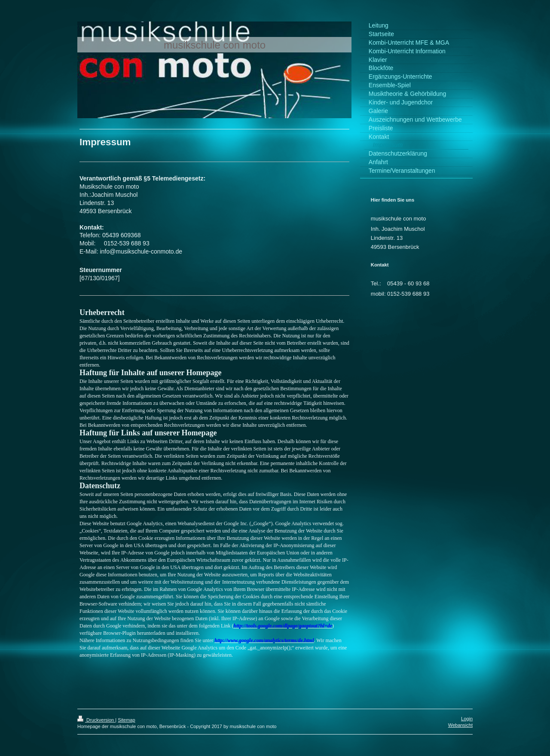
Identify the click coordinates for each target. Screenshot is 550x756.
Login (467, 719)
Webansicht (460, 725)
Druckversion (96, 720)
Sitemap (126, 720)
